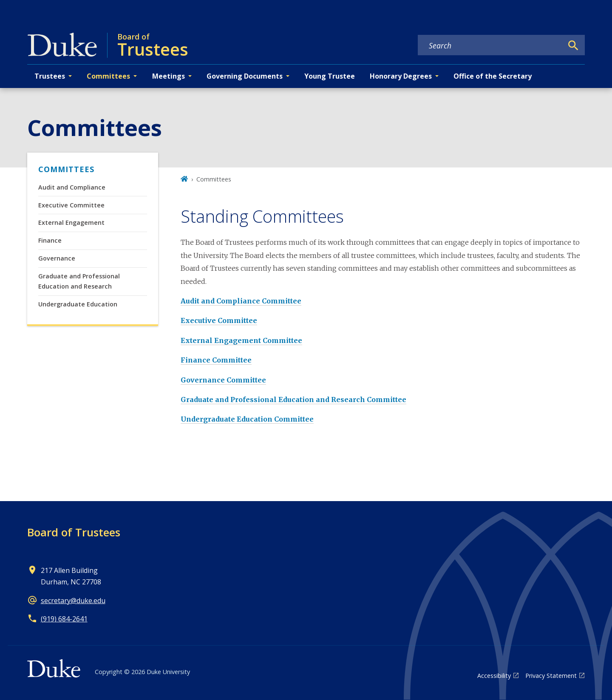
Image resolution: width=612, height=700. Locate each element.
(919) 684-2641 (64, 619)
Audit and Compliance (72, 187)
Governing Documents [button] (245, 76)
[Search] (573, 45)
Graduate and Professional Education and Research (79, 281)
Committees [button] (108, 76)
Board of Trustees (74, 532)
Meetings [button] (169, 76)
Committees (66, 169)
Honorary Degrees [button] (401, 76)
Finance (50, 240)
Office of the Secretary (493, 76)
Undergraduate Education (78, 304)
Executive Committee (71, 205)
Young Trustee (330, 76)
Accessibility (494, 676)
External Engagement (71, 222)
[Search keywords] (490, 45)
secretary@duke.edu (73, 601)
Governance (57, 258)
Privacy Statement (551, 676)
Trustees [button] (50, 76)
